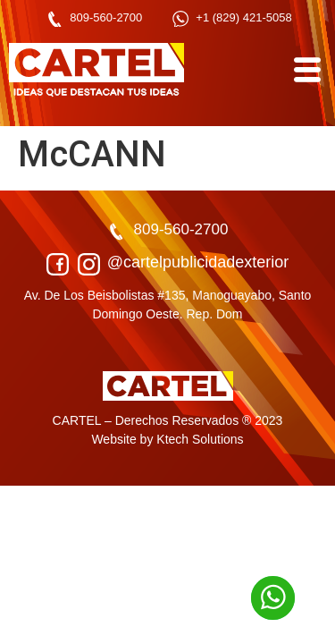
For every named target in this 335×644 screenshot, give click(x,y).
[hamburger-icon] (306, 70)
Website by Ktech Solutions (167, 439)
